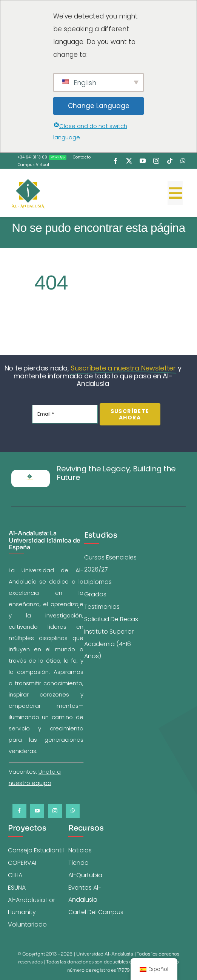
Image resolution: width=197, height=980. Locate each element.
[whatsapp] (183, 161)
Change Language (99, 106)
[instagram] (156, 161)
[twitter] (129, 161)
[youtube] (143, 161)
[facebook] (115, 161)
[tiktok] (170, 161)
